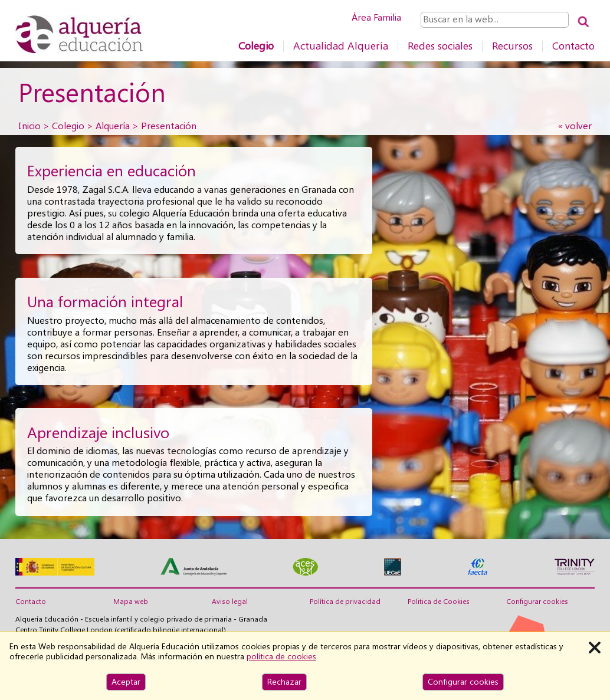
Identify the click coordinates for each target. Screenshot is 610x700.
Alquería (113, 126)
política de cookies (281, 656)
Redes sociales (440, 46)
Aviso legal (230, 602)
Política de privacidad (345, 602)
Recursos (512, 46)
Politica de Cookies (439, 602)
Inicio (29, 126)
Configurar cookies (537, 602)
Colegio (256, 46)
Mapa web (131, 602)
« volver (575, 126)
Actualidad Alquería (341, 46)
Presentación (169, 126)
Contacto (573, 46)
